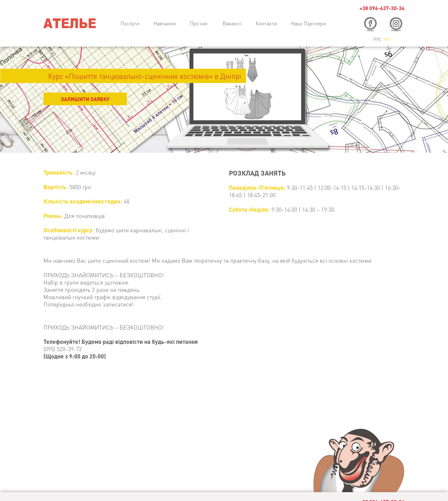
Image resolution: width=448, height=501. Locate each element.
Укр (387, 39)
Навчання (165, 23)
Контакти (266, 23)
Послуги (130, 23)
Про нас (199, 23)
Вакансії (232, 23)
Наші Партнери (308, 23)
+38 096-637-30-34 (382, 8)
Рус (377, 39)
